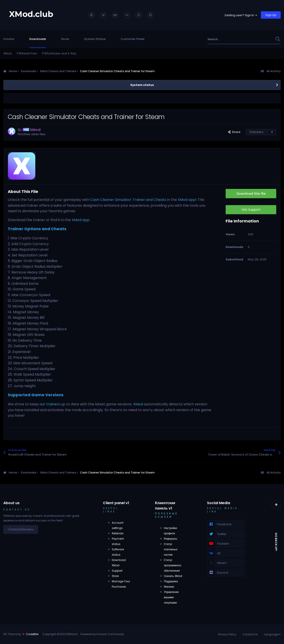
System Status (95, 39)
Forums (9, 39)
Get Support (251, 210)
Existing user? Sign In (241, 15)
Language (272, 634)
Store (65, 39)
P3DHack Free (27, 53)
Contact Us (250, 634)
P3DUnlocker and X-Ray (59, 53)
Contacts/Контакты (21, 529)
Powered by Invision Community (102, 634)
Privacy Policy (227, 634)
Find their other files (32, 134)
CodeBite (32, 634)
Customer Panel (133, 39)
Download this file (251, 194)
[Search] (232, 39)
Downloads (38, 39)
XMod (7, 53)
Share (234, 132)
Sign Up (271, 15)
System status (142, 85)
